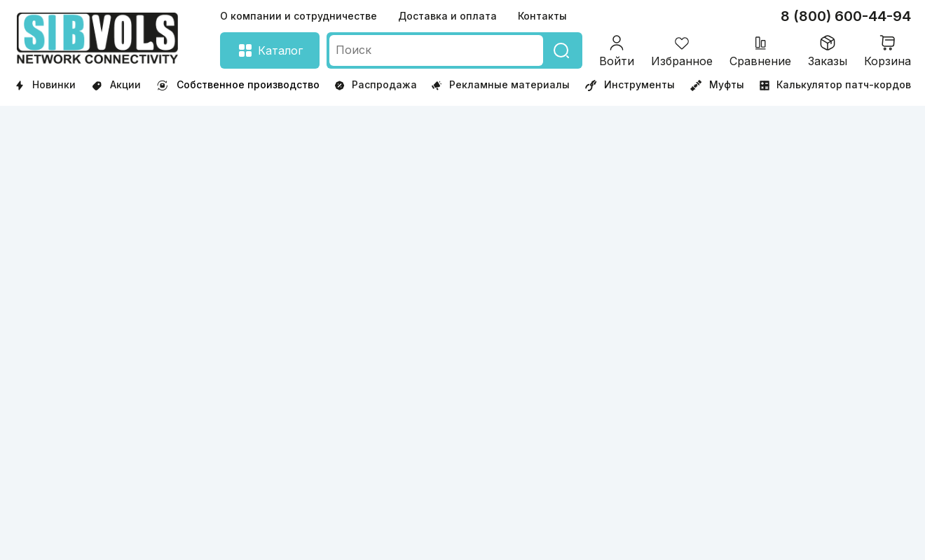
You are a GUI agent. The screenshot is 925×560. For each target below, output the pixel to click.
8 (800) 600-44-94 (846, 16)
